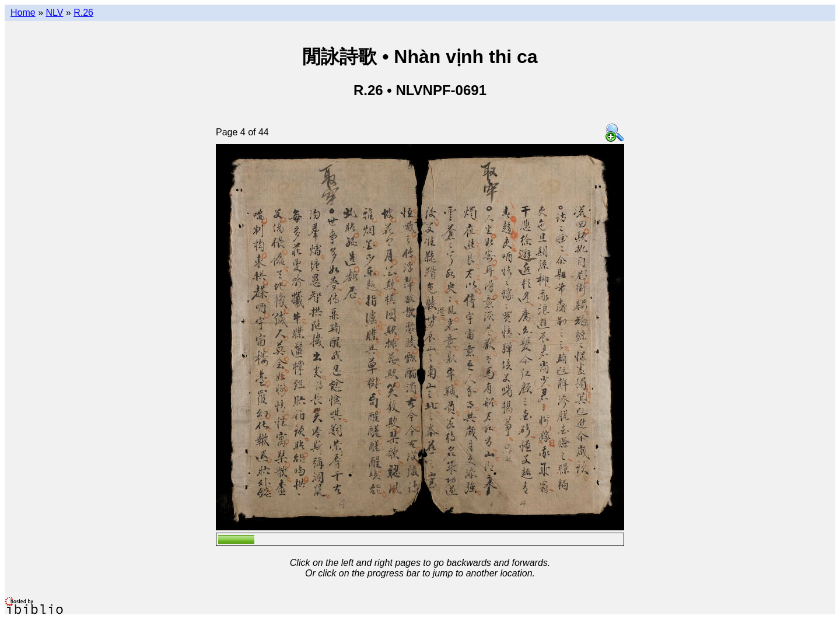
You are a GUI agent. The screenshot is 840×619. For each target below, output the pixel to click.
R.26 (83, 13)
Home (23, 13)
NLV (54, 13)
